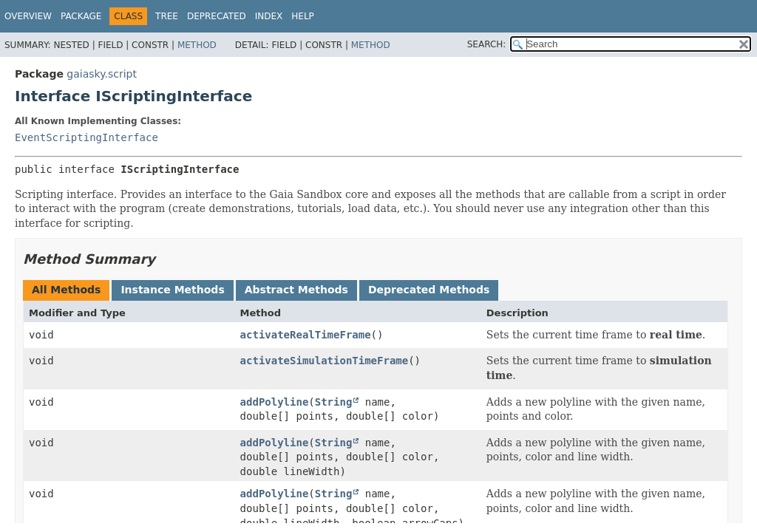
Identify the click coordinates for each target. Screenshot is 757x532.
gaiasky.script (102, 74)
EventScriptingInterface (86, 137)
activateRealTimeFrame (306, 335)
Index (269, 16)
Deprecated (217, 16)
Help (303, 16)
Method (197, 45)
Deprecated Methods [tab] (429, 290)
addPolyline (275, 402)
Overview (28, 16)
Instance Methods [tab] (172, 290)
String (334, 402)
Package (81, 16)
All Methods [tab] (66, 290)
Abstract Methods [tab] (296, 290)
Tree (167, 16)
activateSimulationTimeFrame (325, 361)
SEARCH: (487, 44)
